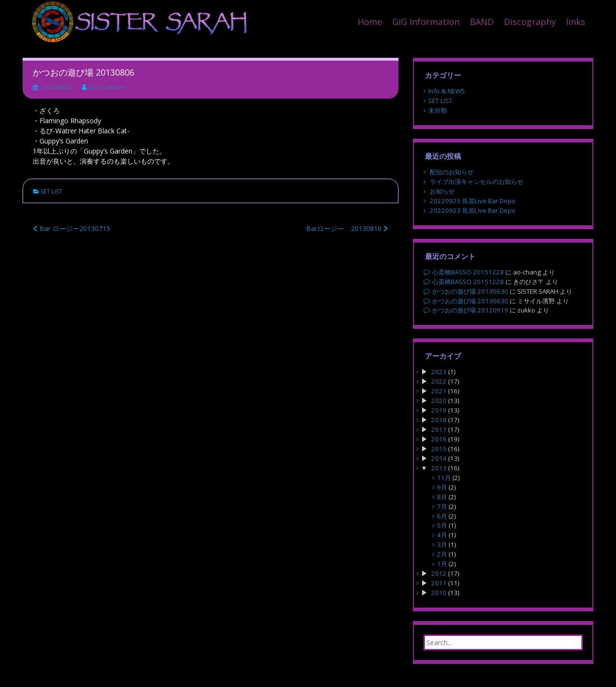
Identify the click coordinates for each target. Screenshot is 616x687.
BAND (482, 22)
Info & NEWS (447, 91)
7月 (442, 506)
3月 (442, 544)
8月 (442, 497)
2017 (439, 429)
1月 (442, 564)
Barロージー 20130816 (347, 228)
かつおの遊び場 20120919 (470, 310)
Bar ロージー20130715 (71, 228)
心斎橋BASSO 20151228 (468, 272)
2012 (439, 573)
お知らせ (442, 191)
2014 (439, 458)
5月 (442, 525)
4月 (442, 535)
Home (370, 22)
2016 (439, 439)
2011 (439, 583)
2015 (439, 449)
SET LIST (51, 191)
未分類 (438, 110)
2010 (439, 593)
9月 (442, 487)
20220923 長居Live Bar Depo (473, 210)
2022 (439, 381)
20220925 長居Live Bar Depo (473, 201)
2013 (439, 468)
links (576, 22)
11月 (444, 478)
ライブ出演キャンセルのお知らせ (477, 181)
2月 (442, 554)
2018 (439, 420)
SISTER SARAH (107, 87)
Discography (530, 22)
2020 (439, 401)
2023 (439, 372)
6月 (442, 516)
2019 (439, 410)
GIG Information (426, 22)
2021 (439, 391)
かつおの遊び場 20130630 (470, 291)
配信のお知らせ (452, 172)
